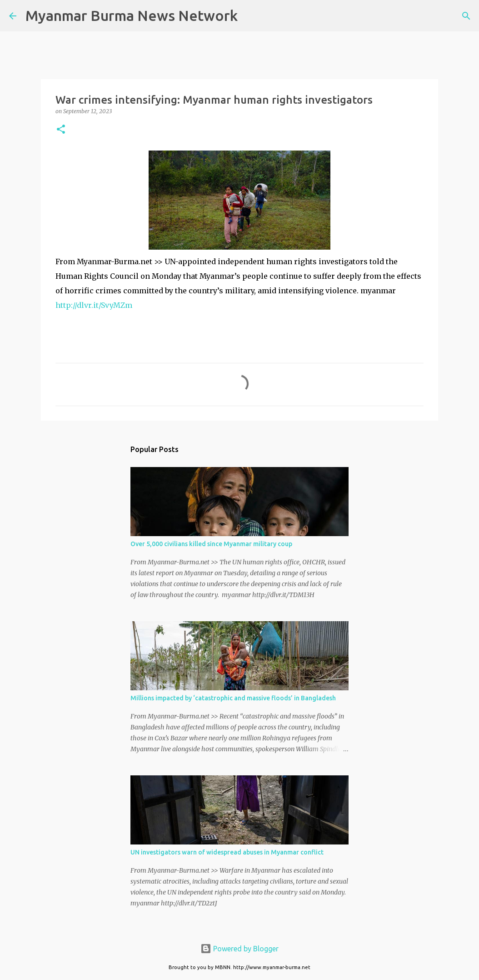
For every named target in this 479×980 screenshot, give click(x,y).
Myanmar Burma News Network (132, 15)
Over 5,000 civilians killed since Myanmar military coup (211, 544)
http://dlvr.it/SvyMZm (94, 305)
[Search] (250, 16)
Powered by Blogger (239, 949)
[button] (61, 130)
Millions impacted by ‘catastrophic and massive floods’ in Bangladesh (233, 698)
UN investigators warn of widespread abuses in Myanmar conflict (227, 852)
